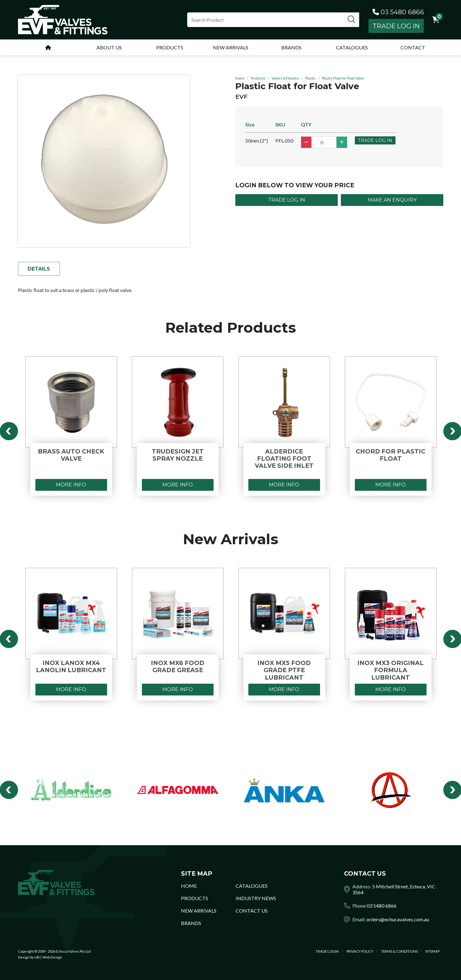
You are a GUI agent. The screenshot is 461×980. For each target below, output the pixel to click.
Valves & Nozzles (285, 78)
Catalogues (252, 886)
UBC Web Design (48, 957)
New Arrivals (199, 911)
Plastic (310, 78)
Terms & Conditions (399, 951)
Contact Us (252, 911)
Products (258, 78)
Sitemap (432, 951)
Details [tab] (39, 269)
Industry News (256, 898)
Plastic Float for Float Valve (343, 78)
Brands (191, 923)
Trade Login (327, 951)
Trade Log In (396, 26)
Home (240, 78)
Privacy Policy (360, 951)
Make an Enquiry (392, 200)
